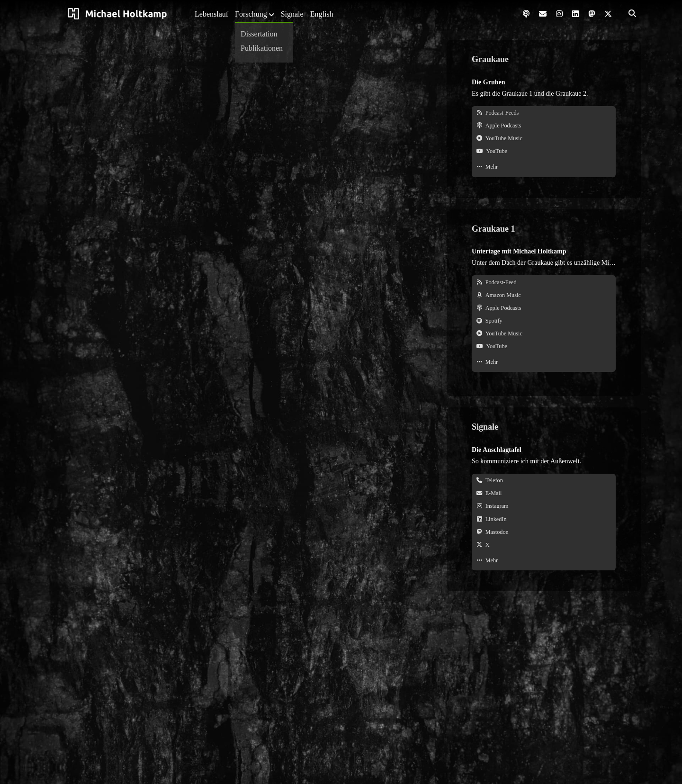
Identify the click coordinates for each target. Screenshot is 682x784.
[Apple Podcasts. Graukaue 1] (544, 308)
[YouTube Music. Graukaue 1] (544, 334)
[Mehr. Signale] (544, 561)
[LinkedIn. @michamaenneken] (544, 519)
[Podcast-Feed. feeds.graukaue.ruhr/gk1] (544, 282)
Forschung (251, 14)
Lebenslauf (211, 14)
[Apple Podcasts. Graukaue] (544, 126)
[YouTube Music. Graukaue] (544, 139)
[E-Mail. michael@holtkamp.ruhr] (544, 493)
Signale (292, 14)
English (322, 14)
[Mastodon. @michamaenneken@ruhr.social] (544, 532)
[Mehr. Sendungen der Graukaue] (544, 167)
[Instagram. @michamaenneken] (544, 506)
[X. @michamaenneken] (544, 545)
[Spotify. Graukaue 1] (544, 321)
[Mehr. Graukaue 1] (544, 362)
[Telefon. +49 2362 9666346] (544, 481)
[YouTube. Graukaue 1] (544, 347)
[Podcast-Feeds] (544, 113)
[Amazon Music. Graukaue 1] (544, 295)
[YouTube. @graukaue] (544, 151)
